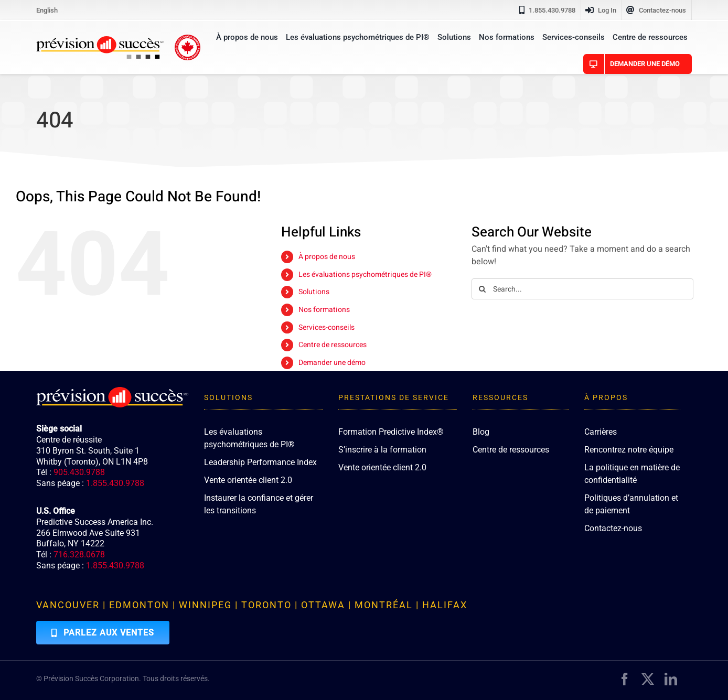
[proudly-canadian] (188, 39)
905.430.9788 (79, 472)
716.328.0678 (79, 554)
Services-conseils (326, 327)
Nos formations (324, 310)
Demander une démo (332, 363)
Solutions (314, 292)
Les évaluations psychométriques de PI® (365, 274)
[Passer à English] (47, 10)
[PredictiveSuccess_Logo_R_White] (112, 391)
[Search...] (582, 289)
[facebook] (625, 679)
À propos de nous (327, 257)
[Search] (482, 289)
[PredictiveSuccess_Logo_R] (100, 40)
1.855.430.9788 (115, 483)
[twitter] (648, 679)
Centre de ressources (333, 345)
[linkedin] (671, 679)
